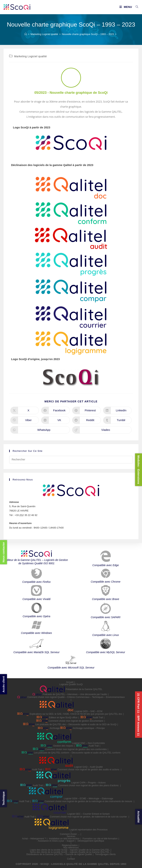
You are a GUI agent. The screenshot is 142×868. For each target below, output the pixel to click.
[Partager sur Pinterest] (86, 410)
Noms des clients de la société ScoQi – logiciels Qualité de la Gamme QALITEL (70, 852)
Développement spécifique (91, 841)
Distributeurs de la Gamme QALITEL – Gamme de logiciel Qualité (59, 854)
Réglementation (70, 845)
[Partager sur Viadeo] (102, 430)
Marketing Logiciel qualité (31, 56)
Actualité (139, 817)
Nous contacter (3, 552)
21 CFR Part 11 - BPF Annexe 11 (139, 715)
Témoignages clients (105, 854)
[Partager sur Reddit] (86, 420)
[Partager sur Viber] (25, 420)
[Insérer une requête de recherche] (71, 460)
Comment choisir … (70, 834)
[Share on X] (25, 410)
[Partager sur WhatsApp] (40, 430)
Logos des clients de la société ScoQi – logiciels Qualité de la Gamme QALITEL (70, 850)
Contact (71, 859)
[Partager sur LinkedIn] (117, 410)
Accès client (3, 684)
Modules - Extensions (139, 470)
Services (71, 836)
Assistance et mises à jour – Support (56, 841)
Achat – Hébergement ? (34, 839)
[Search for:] (136, 7)
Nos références (71, 848)
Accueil (70, 682)
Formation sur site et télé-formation (100, 839)
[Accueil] (26, 34)
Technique (3, 798)
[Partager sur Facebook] (56, 410)
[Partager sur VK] (56, 420)
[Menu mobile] (126, 7)
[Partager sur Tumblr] (117, 420)
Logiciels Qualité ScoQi (71, 684)
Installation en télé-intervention (64, 839)
